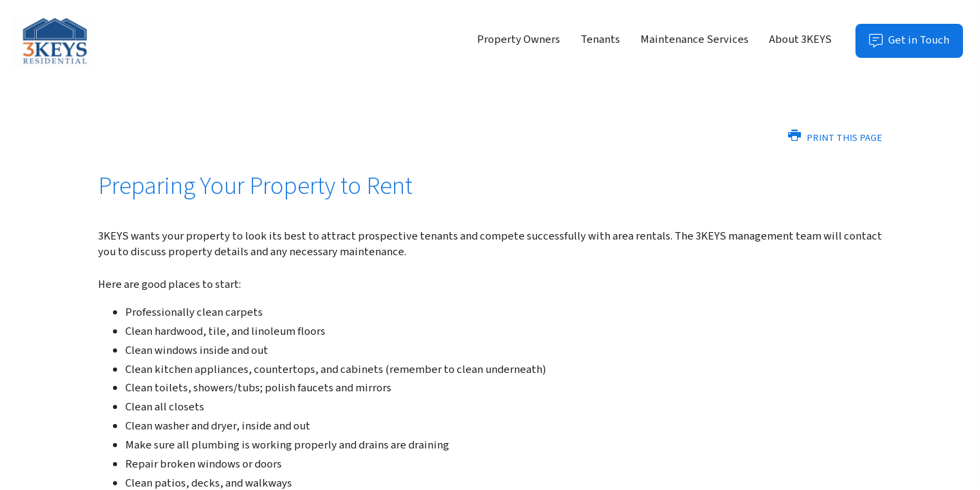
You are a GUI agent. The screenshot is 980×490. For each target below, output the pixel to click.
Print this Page (835, 138)
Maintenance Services (695, 39)
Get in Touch (916, 45)
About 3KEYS (800, 39)
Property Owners (519, 39)
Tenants (600, 39)
